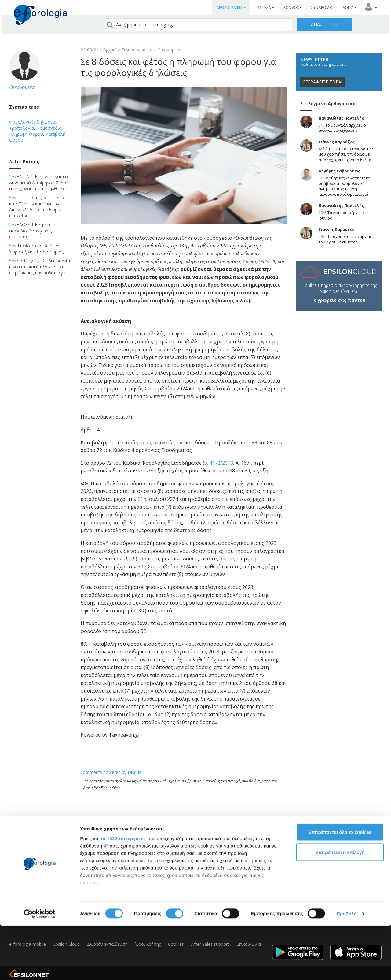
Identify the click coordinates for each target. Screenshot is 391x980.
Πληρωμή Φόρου (26, 134)
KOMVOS (293, 7)
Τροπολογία (22, 128)
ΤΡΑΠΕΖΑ (265, 7)
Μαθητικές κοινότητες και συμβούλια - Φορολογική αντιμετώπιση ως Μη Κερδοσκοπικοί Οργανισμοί (345, 186)
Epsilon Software (26, 851)
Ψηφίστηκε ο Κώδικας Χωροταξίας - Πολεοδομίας (36, 249)
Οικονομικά (169, 50)
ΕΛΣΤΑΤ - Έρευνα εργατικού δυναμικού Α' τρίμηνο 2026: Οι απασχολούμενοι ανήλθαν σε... (40, 183)
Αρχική (110, 50)
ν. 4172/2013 (219, 463)
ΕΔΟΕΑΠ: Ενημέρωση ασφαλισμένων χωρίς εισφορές (33, 231)
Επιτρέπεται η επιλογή (340, 906)
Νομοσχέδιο (49, 128)
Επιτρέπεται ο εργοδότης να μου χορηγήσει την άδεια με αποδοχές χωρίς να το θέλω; (348, 154)
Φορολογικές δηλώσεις (32, 122)
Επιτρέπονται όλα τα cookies (340, 887)
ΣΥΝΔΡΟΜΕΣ (322, 7)
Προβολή (347, 968)
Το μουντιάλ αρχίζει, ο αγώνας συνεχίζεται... (342, 128)
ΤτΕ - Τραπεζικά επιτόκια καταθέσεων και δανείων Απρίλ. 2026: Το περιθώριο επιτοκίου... (37, 207)
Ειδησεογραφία (137, 50)
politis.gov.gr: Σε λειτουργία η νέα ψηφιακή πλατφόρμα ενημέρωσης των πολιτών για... (40, 267)
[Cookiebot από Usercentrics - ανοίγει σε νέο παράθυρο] (40, 968)
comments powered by (111, 772)
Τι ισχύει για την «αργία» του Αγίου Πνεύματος (345, 239)
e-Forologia (21, 863)
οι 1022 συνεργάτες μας (128, 893)
